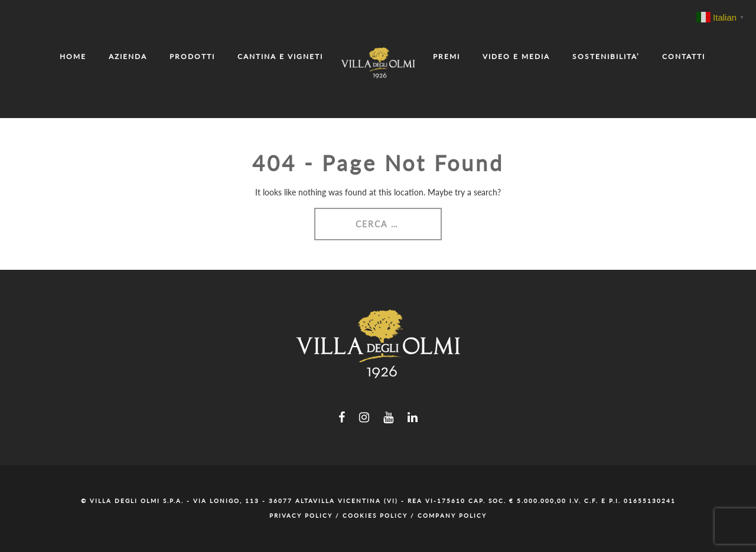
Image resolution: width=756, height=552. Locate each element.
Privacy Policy (301, 515)
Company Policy (452, 515)
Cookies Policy (375, 515)
